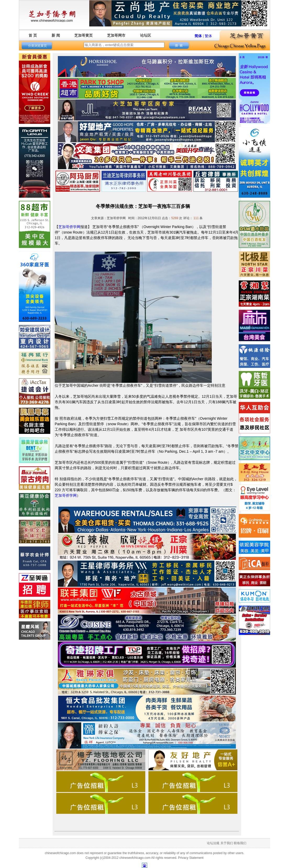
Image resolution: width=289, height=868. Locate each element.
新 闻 (56, 35)
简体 (198, 36)
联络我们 (240, 843)
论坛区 (146, 35)
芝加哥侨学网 (69, 227)
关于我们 (227, 843)
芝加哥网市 (116, 35)
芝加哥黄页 (84, 35)
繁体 (208, 36)
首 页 (33, 35)
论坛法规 (213, 843)
